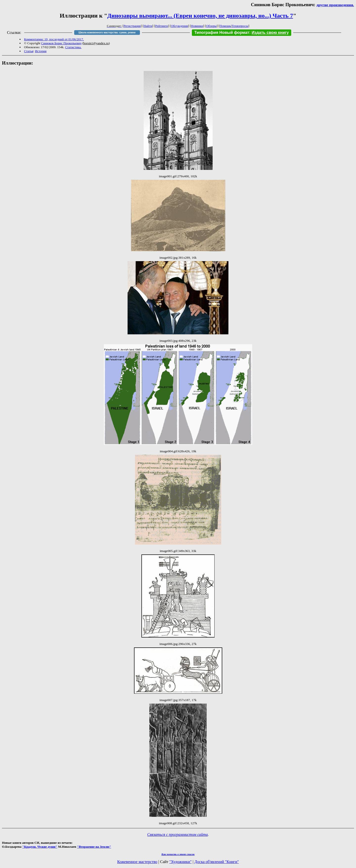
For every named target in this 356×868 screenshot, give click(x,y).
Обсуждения (179, 26)
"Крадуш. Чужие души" (40, 847)
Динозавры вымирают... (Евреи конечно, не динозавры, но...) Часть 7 (200, 16)
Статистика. (73, 47)
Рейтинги (162, 26)
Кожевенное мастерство (137, 862)
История (41, 51)
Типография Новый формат (222, 33)
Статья (29, 51)
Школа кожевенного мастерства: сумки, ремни (107, 33)
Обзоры (211, 26)
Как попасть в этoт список (178, 854)
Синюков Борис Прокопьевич (61, 43)
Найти (148, 26)
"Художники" (180, 862)
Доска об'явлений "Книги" (217, 862)
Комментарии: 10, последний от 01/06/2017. (54, 39)
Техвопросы (240, 26)
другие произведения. (335, 5)
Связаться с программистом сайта (178, 834)
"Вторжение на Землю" (94, 847)
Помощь (225, 26)
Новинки (197, 26)
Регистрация (132, 26)
